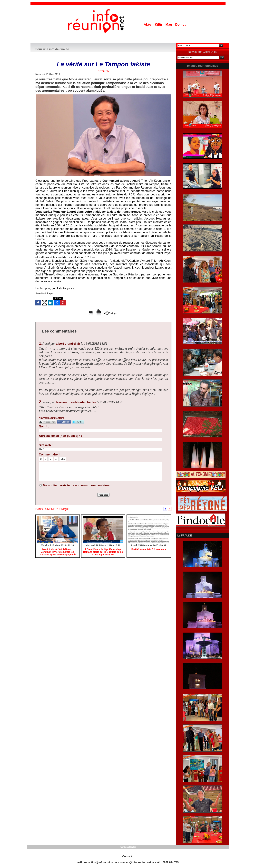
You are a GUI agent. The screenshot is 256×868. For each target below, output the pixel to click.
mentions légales (128, 847)
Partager (111, 313)
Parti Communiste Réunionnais (149, 549)
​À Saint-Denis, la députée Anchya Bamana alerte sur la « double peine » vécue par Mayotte (103, 552)
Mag (169, 24)
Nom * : (44, 426)
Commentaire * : (50, 454)
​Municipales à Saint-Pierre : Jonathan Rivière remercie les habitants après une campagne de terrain (57, 552)
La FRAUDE (185, 535)
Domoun (182, 24)
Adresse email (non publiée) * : (60, 436)
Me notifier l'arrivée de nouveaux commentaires (76, 485)
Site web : (46, 445)
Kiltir (159, 24)
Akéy (148, 24)
